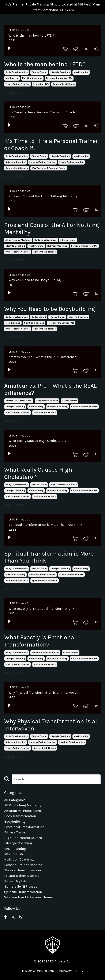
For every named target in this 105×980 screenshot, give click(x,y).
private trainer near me (18, 84)
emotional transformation (45, 653)
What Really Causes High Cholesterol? (38, 473)
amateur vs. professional (19, 401)
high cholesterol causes (64, 485)
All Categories (15, 800)
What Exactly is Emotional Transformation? (40, 641)
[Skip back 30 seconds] (65, 48)
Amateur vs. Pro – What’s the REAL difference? (50, 389)
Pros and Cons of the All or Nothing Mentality (52, 229)
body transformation (17, 72)
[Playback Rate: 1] (86, 48)
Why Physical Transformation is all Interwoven (51, 725)
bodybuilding (39, 317)
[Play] (9, 48)
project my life (41, 84)
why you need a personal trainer (49, 168)
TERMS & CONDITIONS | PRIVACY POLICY (52, 971)
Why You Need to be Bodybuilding (50, 309)
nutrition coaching (32, 78)
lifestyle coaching (60, 72)
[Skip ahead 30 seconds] (76, 48)
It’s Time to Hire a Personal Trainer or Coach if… (51, 145)
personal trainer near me (59, 78)
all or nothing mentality (18, 240)
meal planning (81, 72)
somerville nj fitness (64, 84)
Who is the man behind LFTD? (45, 64)
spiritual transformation (45, 581)
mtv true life (12, 78)
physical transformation (72, 742)
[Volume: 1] (96, 48)
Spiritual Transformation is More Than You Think (49, 557)
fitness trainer (39, 72)
